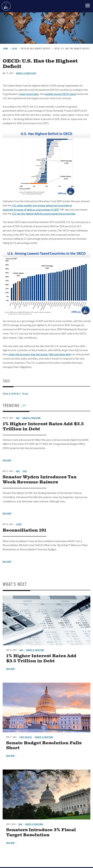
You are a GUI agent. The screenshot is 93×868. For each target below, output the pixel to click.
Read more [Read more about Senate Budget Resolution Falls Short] (10, 756)
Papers (19, 524)
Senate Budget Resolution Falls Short (44, 746)
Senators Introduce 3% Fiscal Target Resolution (41, 833)
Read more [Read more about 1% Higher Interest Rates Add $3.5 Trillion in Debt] (10, 669)
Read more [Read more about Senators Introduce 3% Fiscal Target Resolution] (10, 843)
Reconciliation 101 (24, 530)
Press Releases (26, 737)
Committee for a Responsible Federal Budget (6, 6)
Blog (21, 650)
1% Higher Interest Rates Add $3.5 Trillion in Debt (41, 659)
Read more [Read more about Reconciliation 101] (7, 562)
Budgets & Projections (35, 650)
